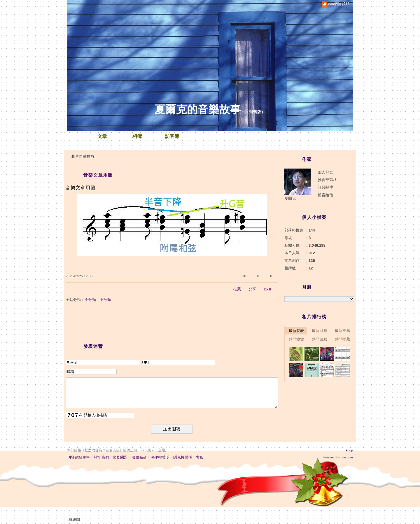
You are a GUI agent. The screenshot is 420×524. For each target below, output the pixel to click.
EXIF (268, 289)
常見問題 (120, 457)
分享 (252, 289)
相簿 (137, 136)
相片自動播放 (83, 156)
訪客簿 (172, 136)
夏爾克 (290, 198)
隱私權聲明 (183, 457)
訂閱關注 (325, 187)
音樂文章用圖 (98, 175)
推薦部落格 (327, 180)
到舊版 (255, 112)
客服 (200, 457)
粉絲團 (74, 519)
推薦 (237, 289)
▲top (349, 450)
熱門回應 (319, 339)
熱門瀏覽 (296, 339)
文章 (102, 136)
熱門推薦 (342, 339)
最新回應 (319, 331)
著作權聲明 (160, 457)
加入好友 (325, 172)
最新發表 (296, 331)
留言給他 (325, 195)
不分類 (90, 300)
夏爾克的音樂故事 (198, 109)
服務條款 (139, 457)
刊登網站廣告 (78, 457)
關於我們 (101, 457)
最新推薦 (342, 331)
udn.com (347, 457)
